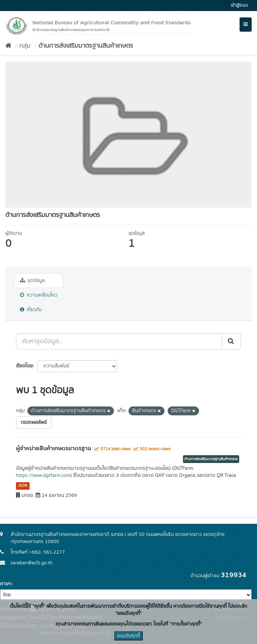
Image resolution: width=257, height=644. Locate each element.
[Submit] (231, 341)
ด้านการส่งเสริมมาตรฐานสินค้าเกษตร (86, 46)
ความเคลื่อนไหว (39, 295)
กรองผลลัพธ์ (34, 422)
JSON (23, 486)
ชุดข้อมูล (32, 281)
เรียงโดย (24, 366)
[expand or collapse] (246, 25)
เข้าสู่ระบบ (239, 6)
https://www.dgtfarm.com (43, 475)
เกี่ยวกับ (31, 310)
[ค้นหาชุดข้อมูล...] (119, 341)
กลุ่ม (25, 46)
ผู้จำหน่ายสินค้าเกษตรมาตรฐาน (54, 448)
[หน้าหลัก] (8, 46)
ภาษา (6, 584)
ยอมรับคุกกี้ (128, 636)
